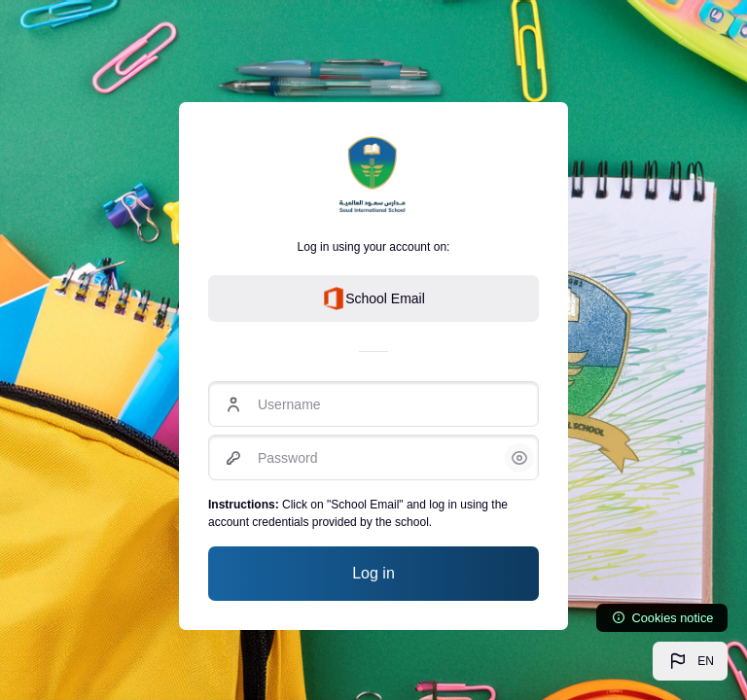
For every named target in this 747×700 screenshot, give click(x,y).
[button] (690, 661)
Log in (373, 573)
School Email (373, 298)
